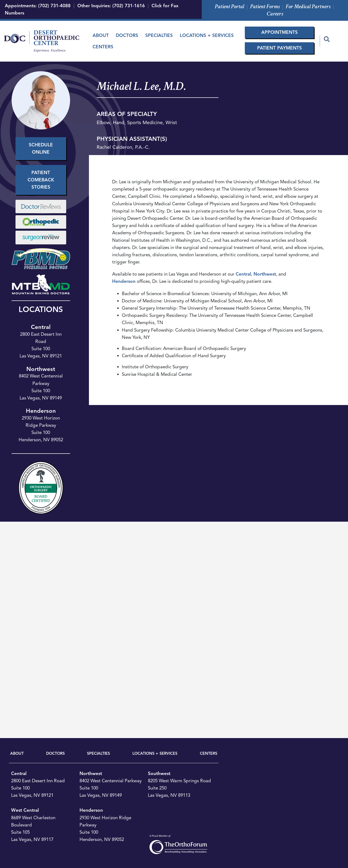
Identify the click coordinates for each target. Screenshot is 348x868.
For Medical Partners (308, 6)
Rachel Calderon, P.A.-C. (123, 147)
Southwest (159, 773)
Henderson (41, 411)
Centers (103, 47)
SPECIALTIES (98, 754)
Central (41, 327)
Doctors (127, 35)
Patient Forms (265, 6)
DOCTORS (55, 754)
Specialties (159, 35)
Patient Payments (279, 48)
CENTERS (209, 754)
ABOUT (17, 754)
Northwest (41, 369)
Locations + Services (207, 35)
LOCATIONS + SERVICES (155, 754)
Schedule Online (41, 148)
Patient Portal (230, 6)
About (101, 35)
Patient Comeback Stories (41, 180)
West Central (25, 810)
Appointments (279, 32)
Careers (275, 14)
